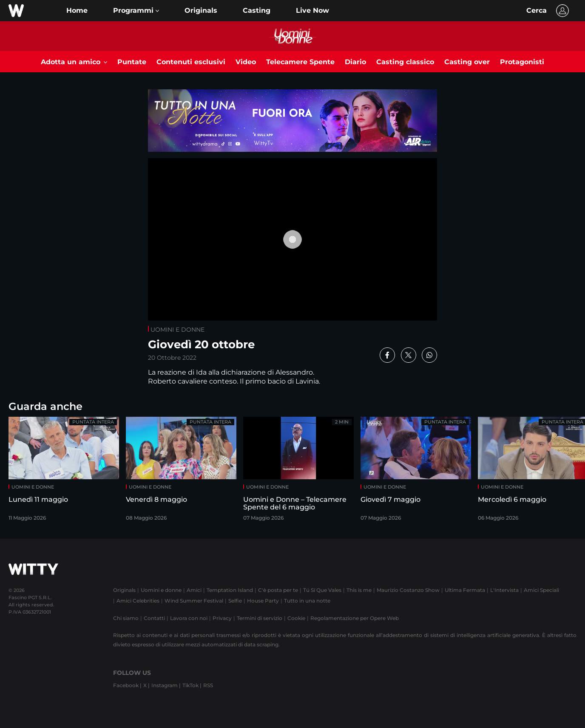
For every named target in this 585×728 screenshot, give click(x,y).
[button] (136, 11)
